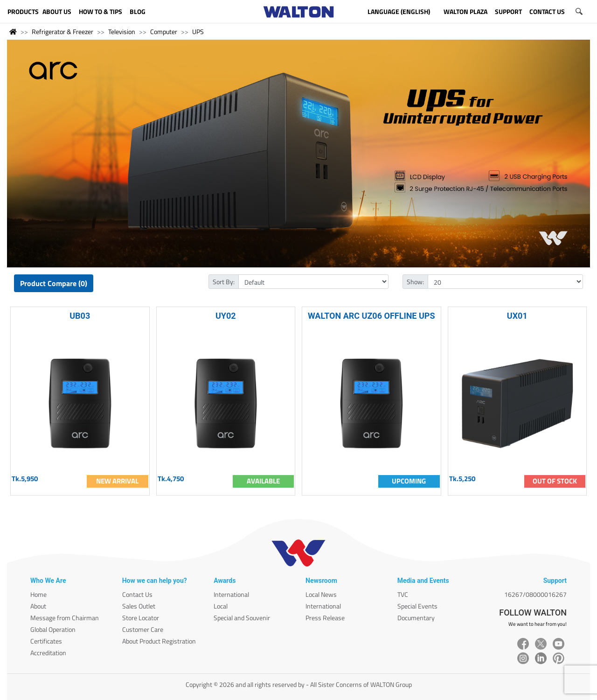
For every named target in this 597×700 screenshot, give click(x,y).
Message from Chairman (65, 618)
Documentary (416, 618)
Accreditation (48, 653)
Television (122, 31)
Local (221, 606)
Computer (164, 31)
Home (38, 594)
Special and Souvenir (242, 618)
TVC (403, 594)
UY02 (226, 316)
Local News (321, 594)
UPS (198, 31)
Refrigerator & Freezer (62, 31)
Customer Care (143, 629)
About (38, 606)
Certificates (46, 641)
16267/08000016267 (535, 594)
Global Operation (53, 629)
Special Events (417, 606)
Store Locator (141, 618)
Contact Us (137, 594)
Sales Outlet (139, 606)
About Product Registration (159, 641)
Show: (415, 282)
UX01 (517, 316)
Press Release (325, 618)
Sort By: (224, 282)
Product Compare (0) (54, 283)
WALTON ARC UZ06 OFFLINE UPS (371, 316)
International (231, 594)
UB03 (80, 316)
